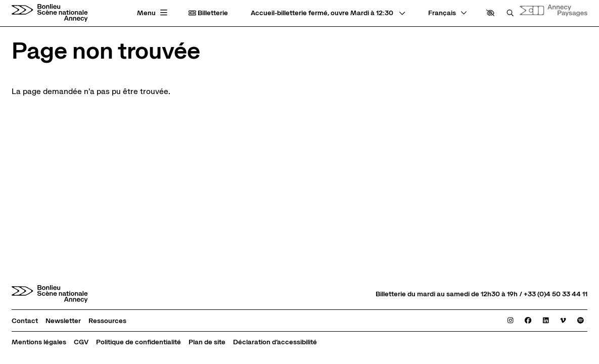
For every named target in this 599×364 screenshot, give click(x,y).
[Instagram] (511, 321)
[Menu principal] (153, 13)
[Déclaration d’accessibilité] (275, 342)
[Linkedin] (546, 321)
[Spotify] (581, 321)
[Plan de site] (207, 342)
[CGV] (81, 342)
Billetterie (208, 13)
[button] (490, 13)
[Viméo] (563, 321)
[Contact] (25, 321)
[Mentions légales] (39, 342)
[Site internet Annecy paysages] (554, 10)
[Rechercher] (510, 13)
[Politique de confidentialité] (139, 342)
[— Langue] (448, 13)
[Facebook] (528, 321)
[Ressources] (107, 321)
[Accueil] (50, 13)
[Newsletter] (63, 321)
